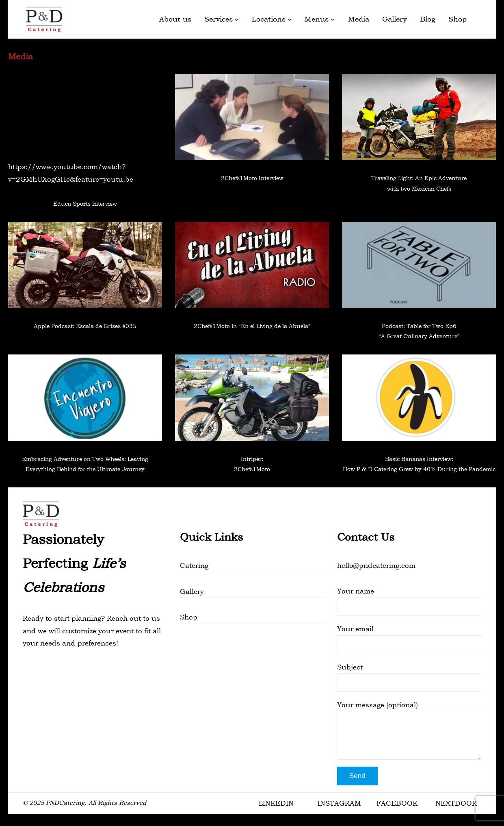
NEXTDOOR (456, 803)
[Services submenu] (237, 19)
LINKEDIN (276, 803)
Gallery (192, 591)
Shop (189, 617)
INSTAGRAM (339, 803)
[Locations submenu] (290, 19)
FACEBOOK (397, 803)
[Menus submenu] (333, 19)
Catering (194, 565)
